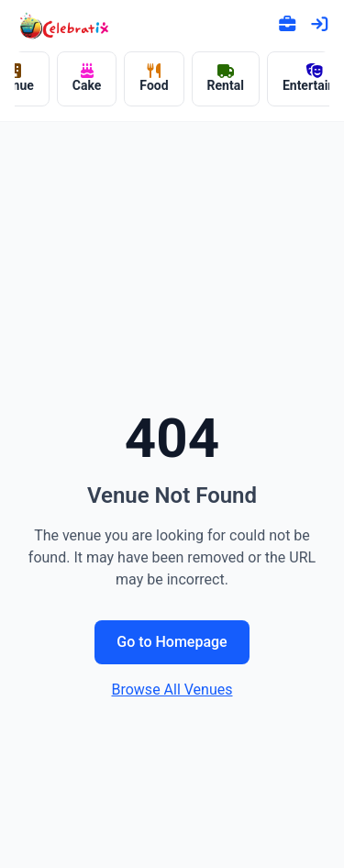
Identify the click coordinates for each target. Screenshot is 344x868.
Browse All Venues (172, 690)
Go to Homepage (172, 642)
